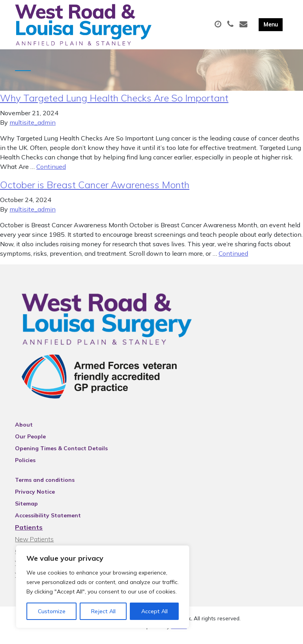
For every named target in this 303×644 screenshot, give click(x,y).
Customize (52, 611)
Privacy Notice (35, 498)
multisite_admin (33, 128)
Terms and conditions (45, 486)
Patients (29, 533)
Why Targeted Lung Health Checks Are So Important (114, 104)
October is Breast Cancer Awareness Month (95, 191)
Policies (25, 466)
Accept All (154, 611)
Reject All (103, 611)
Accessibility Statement (48, 521)
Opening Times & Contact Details (61, 454)
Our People (30, 442)
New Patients (34, 545)
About (24, 431)
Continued (51, 172)
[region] (103, 587)
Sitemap (26, 509)
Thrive (179, 632)
